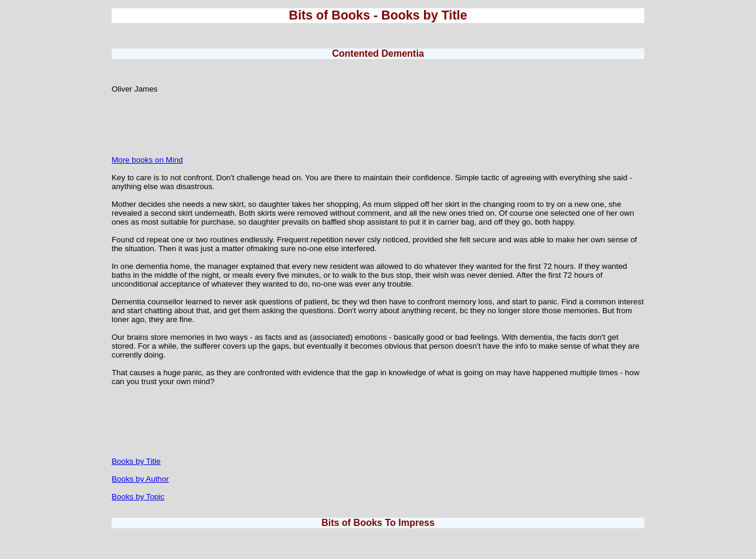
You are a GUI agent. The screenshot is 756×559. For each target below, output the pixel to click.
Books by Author (140, 479)
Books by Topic (138, 497)
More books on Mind (147, 160)
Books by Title (136, 461)
